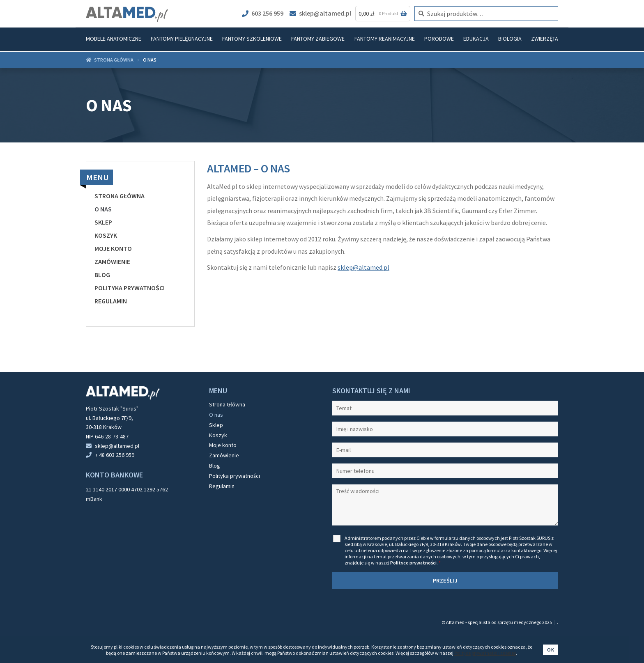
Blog (102, 275)
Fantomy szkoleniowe (252, 39)
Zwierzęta (545, 39)
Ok (551, 650)
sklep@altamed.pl (320, 13)
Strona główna (114, 60)
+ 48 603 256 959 (115, 455)
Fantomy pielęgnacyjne (182, 39)
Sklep (103, 222)
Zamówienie (112, 262)
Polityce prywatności (413, 563)
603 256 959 (263, 13)
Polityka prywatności (130, 288)
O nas (103, 209)
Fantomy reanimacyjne (385, 39)
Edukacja (476, 39)
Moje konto (113, 248)
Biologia (510, 39)
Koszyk (106, 235)
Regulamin (111, 301)
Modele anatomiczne (114, 39)
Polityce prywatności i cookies (485, 653)
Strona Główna (120, 196)
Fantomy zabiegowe (318, 39)
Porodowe (439, 39)
